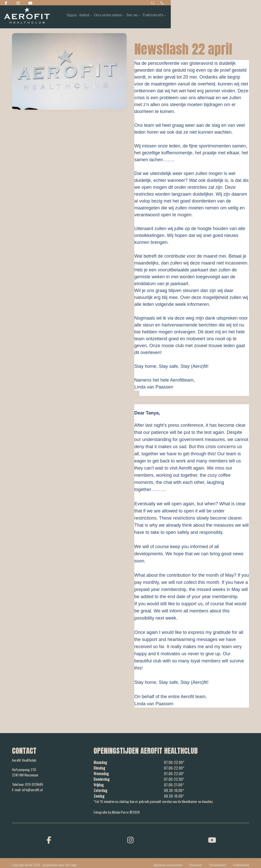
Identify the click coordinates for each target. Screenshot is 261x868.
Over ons (212, 17)
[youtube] (212, 838)
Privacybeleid (218, 863)
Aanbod (162, 17)
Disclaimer (196, 863)
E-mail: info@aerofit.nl (27, 790)
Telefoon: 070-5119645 (28, 784)
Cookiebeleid (241, 863)
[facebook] (49, 838)
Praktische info (234, 17)
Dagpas (148, 17)
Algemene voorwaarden (168, 863)
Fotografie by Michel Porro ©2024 (117, 810)
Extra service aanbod (187, 17)
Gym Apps (71, 863)
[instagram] (130, 838)
